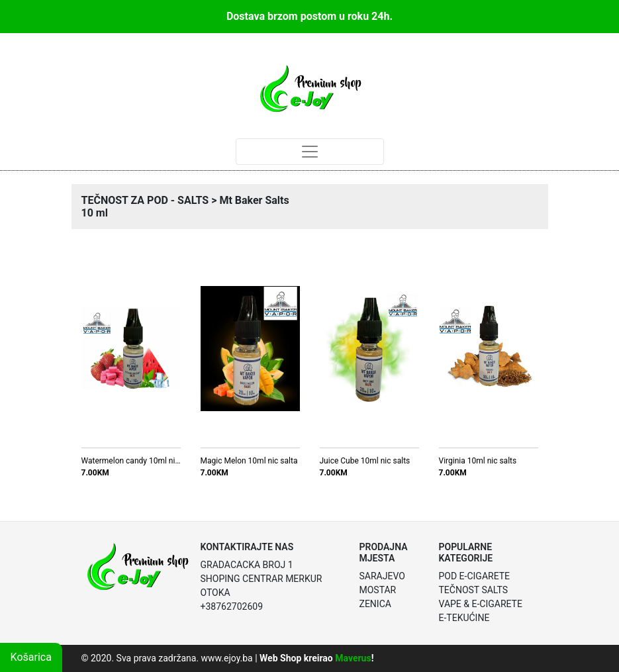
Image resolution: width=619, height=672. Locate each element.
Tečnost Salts (474, 590)
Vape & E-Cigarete (481, 604)
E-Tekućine (464, 618)
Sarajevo (382, 576)
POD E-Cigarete (475, 576)
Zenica (375, 604)
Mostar (378, 590)
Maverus (353, 658)
